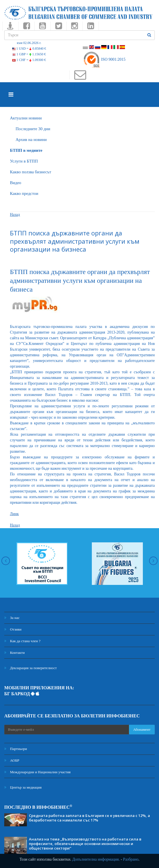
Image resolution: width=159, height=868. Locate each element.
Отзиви (13, 629)
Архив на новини (31, 140)
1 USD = (29, 49)
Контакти (14, 653)
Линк (14, 514)
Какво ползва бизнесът (31, 172)
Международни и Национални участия (37, 772)
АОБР (12, 760)
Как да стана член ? (22, 641)
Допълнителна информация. (96, 859)
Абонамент (142, 729)
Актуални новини (26, 118)
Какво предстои (24, 193)
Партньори (16, 749)
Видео (16, 183)
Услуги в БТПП (24, 161)
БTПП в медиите (26, 150)
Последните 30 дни (33, 129)
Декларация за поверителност (30, 668)
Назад (15, 215)
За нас (12, 618)
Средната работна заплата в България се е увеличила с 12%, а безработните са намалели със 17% (89, 818)
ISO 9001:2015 (104, 59)
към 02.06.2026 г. (29, 43)
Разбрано (131, 859)
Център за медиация (23, 787)
